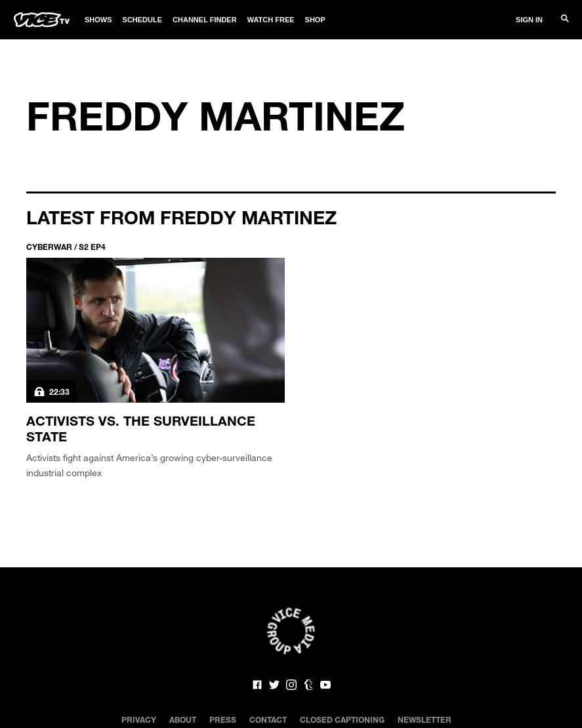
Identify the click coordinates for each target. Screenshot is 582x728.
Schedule (143, 20)
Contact (268, 719)
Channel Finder (205, 20)
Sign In (529, 20)
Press (223, 719)
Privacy (139, 719)
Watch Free (271, 20)
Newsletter (425, 719)
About (183, 719)
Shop (315, 20)
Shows (98, 20)
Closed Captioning (342, 719)
